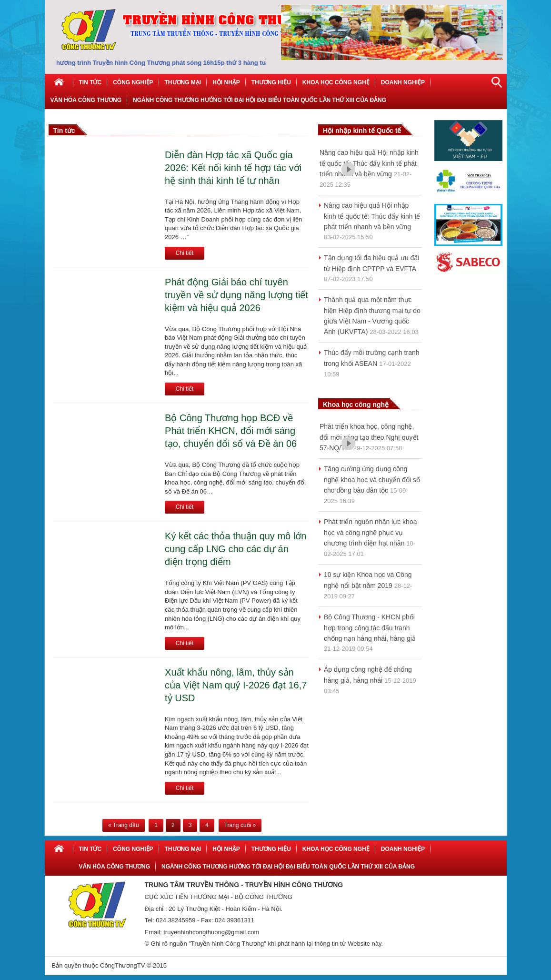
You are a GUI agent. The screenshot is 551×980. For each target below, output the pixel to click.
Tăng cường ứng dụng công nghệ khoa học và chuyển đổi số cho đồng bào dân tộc (372, 480)
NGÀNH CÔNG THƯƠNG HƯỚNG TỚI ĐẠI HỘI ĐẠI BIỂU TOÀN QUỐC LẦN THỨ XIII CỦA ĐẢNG (260, 100)
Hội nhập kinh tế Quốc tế (362, 131)
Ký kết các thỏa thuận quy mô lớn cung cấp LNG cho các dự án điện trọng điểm (235, 549)
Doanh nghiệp (403, 82)
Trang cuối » (240, 825)
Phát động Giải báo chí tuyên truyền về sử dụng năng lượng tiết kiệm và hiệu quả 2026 (236, 295)
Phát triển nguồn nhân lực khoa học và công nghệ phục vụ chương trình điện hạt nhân (370, 532)
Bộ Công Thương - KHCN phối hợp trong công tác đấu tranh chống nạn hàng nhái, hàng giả (370, 628)
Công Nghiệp (133, 82)
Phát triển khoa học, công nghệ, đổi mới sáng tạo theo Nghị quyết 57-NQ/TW (369, 437)
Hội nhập (226, 82)
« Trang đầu (123, 825)
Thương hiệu (271, 82)
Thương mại (183, 82)
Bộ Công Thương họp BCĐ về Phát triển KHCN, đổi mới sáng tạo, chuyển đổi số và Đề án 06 (231, 431)
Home (59, 83)
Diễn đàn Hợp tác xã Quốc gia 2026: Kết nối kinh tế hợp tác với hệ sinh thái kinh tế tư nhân (233, 168)
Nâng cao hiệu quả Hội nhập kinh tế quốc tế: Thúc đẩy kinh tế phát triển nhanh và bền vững (369, 163)
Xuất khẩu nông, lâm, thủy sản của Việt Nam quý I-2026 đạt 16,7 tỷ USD (236, 685)
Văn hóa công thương (86, 100)
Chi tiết (185, 253)
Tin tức (90, 82)
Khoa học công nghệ (336, 82)
